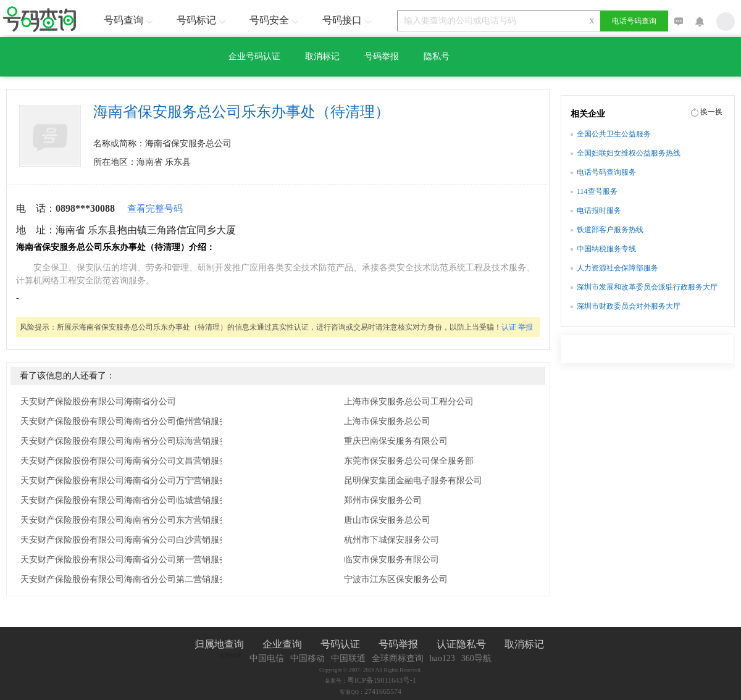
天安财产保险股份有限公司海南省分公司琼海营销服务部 (128, 441)
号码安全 (275, 20)
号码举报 (382, 56)
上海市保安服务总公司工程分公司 (409, 402)
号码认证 (340, 644)
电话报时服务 (599, 210)
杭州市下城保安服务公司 (391, 540)
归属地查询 (219, 644)
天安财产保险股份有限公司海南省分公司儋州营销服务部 (128, 421)
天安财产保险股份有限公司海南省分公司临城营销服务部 (128, 500)
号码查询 (130, 20)
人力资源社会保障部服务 (617, 268)
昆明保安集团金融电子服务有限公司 (413, 481)
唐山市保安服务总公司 (387, 520)
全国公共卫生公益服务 (614, 134)
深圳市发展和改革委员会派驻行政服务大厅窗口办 (647, 288)
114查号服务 (597, 191)
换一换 (711, 112)
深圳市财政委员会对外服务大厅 (629, 306)
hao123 (442, 658)
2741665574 (383, 691)
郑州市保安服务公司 (383, 500)
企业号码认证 (254, 56)
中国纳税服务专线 (606, 249)
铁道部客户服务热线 (610, 230)
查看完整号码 (155, 209)
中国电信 (267, 658)
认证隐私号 (461, 644)
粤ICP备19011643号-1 (382, 680)
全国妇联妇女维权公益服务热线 (629, 153)
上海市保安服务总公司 (387, 421)
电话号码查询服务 (606, 172)
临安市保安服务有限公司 (391, 560)
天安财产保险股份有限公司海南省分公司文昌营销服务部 (128, 461)
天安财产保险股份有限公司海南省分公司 (98, 402)
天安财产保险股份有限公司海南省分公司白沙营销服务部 (128, 540)
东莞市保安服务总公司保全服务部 (409, 461)
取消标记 (322, 56)
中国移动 (308, 658)
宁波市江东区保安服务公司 (396, 579)
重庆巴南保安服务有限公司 (396, 441)
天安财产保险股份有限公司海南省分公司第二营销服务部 (128, 579)
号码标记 (203, 20)
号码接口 (348, 20)
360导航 (476, 658)
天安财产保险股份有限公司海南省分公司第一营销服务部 (128, 560)
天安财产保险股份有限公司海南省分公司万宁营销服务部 (128, 481)
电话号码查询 (634, 21)
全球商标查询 (398, 658)
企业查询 (282, 644)
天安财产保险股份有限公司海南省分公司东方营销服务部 (128, 520)
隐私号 (437, 56)
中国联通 (348, 658)
